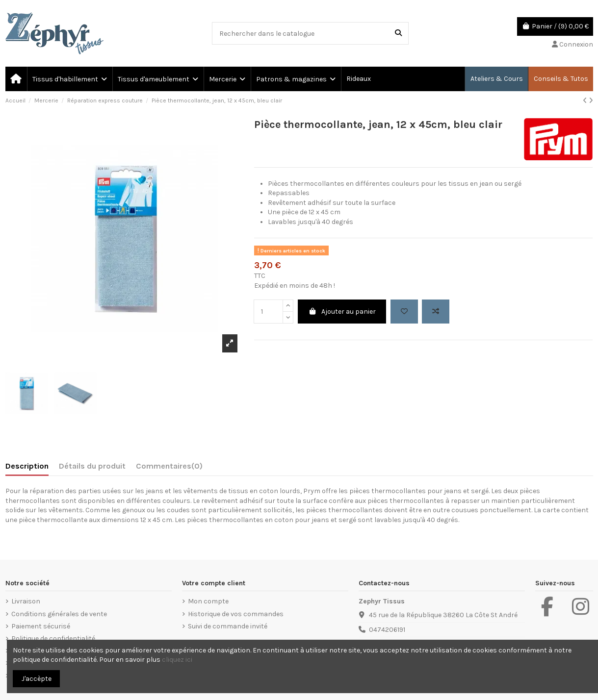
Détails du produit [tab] (92, 466)
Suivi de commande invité (228, 626)
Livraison (26, 601)
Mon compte (208, 601)
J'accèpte (37, 679)
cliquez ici (177, 660)
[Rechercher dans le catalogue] (398, 33)
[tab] (169, 468)
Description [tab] (27, 466)
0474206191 (387, 630)
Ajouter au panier (342, 312)
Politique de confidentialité (53, 638)
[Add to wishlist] (404, 312)
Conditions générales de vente (59, 614)
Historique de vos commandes (236, 614)
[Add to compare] (436, 312)
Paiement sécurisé (41, 626)
